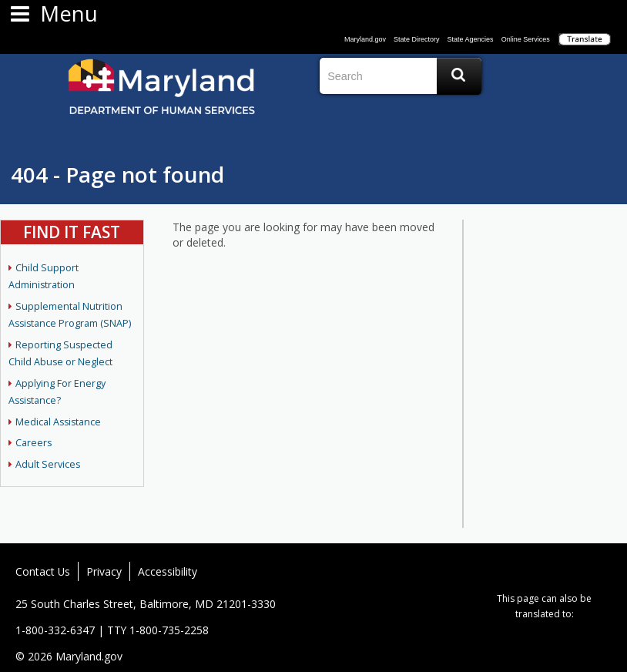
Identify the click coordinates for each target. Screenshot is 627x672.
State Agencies (471, 39)
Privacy (104, 571)
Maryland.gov (365, 39)
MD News (599, 571)
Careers (34, 443)
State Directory (417, 39)
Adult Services (48, 464)
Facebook (510, 571)
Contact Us (43, 571)
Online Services (526, 39)
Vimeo (577, 571)
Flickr (555, 571)
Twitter (532, 571)
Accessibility (168, 571)
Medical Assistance (58, 422)
